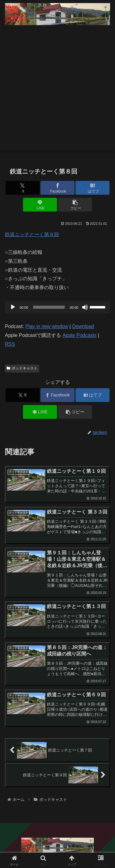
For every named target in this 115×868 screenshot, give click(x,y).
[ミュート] (85, 307)
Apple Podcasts (80, 335)
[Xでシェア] (23, 188)
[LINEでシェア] (40, 205)
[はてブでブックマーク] (92, 188)
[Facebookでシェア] (57, 188)
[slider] (49, 307)
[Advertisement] (57, 93)
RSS (10, 344)
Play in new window (47, 326)
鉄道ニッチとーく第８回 (32, 234)
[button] (75, 205)
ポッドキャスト (22, 368)
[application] (57, 307)
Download (83, 326)
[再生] (13, 307)
